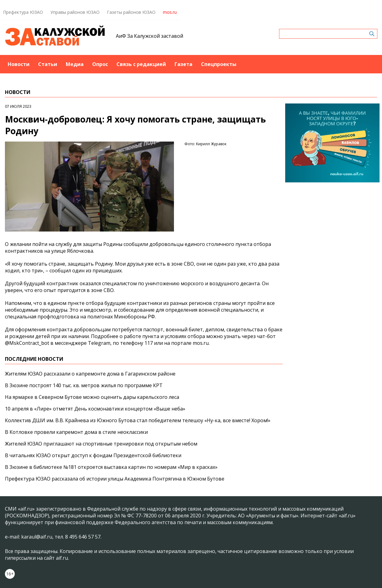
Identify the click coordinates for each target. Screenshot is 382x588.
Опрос (100, 64)
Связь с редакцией (141, 64)
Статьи (48, 64)
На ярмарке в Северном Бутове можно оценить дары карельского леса (92, 397)
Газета (183, 64)
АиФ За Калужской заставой (150, 36)
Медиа (75, 64)
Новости (19, 64)
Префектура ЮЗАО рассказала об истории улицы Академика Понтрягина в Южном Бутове (115, 479)
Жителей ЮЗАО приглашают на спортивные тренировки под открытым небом (101, 444)
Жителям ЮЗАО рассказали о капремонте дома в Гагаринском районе (90, 374)
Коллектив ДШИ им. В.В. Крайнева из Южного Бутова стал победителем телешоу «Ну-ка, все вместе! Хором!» (138, 420)
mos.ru (170, 12)
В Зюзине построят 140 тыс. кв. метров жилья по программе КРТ (84, 385)
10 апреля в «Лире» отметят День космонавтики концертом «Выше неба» (95, 409)
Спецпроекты (219, 64)
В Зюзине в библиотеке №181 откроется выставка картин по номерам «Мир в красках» (111, 467)
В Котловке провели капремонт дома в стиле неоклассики (76, 432)
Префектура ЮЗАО (23, 12)
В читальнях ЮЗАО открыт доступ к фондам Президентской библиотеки (93, 455)
